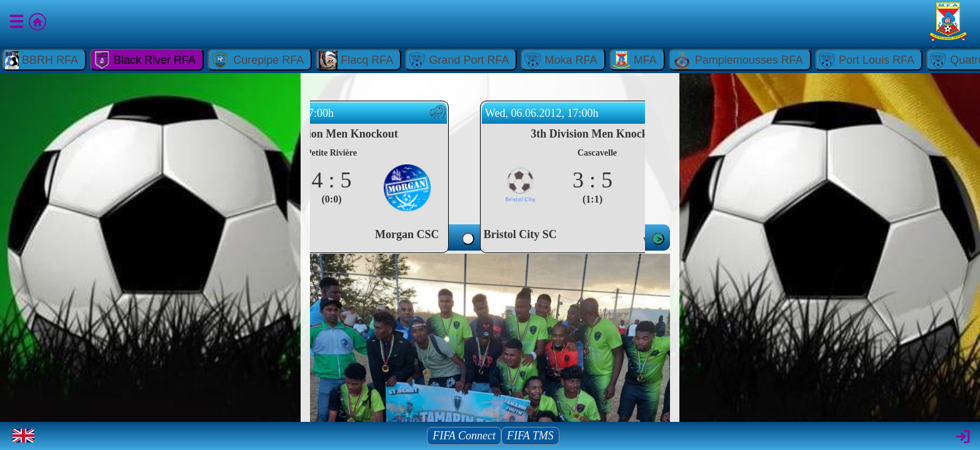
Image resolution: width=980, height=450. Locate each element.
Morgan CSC (454, 234)
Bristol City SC (567, 234)
